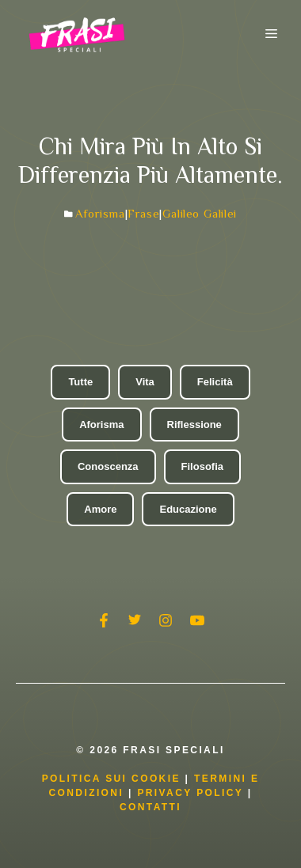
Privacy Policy (192, 793)
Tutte (80, 382)
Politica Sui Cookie (111, 779)
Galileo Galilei (200, 213)
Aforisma (100, 213)
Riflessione (194, 425)
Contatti (150, 807)
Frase (143, 213)
